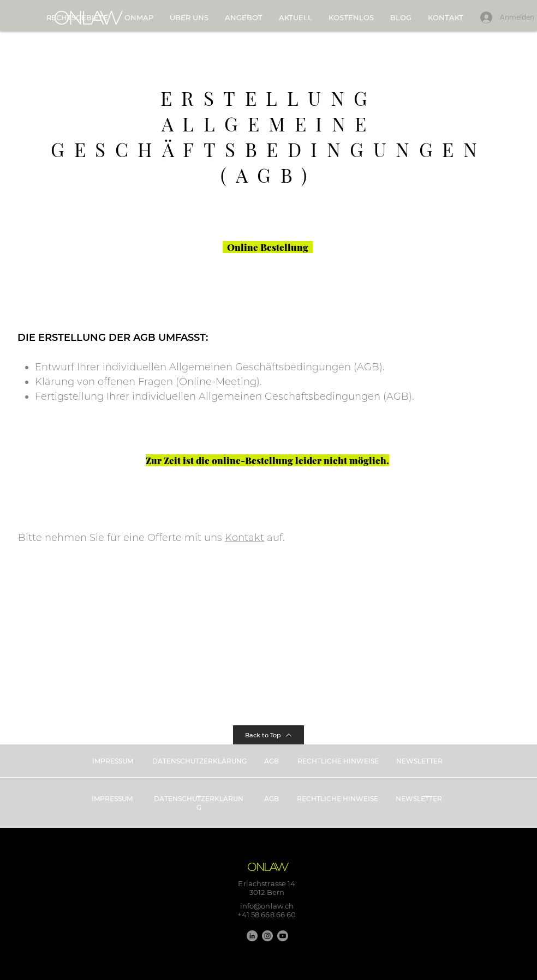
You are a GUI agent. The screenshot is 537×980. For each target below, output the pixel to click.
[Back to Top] (268, 735)
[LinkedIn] (252, 936)
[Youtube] (283, 936)
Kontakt (244, 538)
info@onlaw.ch (267, 906)
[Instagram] (267, 936)
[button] (244, 17)
